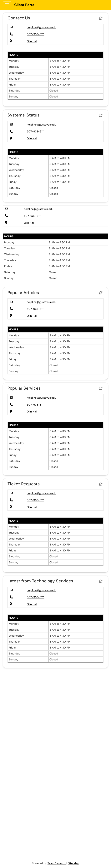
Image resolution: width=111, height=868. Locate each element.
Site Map (73, 863)
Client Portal (25, 5)
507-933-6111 (35, 34)
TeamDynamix (57, 863)
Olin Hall (32, 41)
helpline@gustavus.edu (41, 27)
